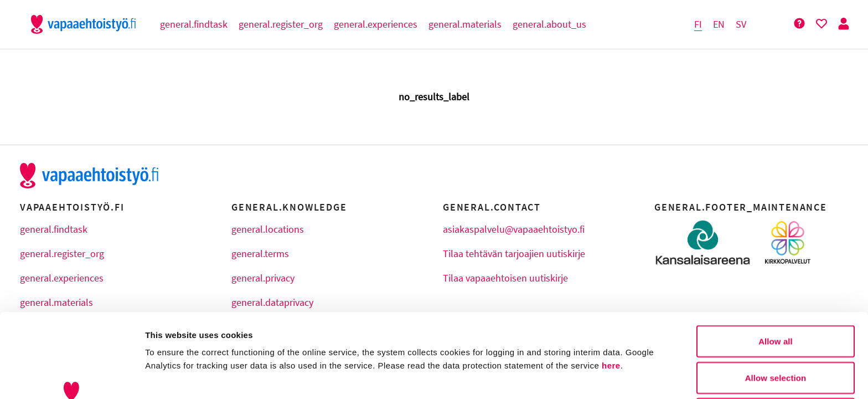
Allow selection (776, 299)
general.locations (268, 229)
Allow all (776, 262)
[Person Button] (844, 24)
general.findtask (54, 229)
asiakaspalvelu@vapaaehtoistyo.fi (514, 229)
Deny (775, 335)
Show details (581, 377)
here (611, 287)
